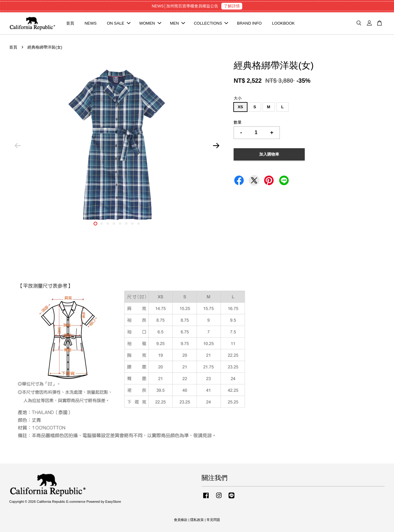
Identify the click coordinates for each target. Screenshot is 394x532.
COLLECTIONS (211, 23)
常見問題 (213, 520)
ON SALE (119, 23)
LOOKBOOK (283, 23)
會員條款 (181, 520)
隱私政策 (197, 520)
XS (240, 107)
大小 (238, 98)
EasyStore (113, 502)
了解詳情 (232, 6)
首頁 (70, 23)
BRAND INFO (249, 23)
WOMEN (150, 23)
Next (216, 146)
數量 (238, 122)
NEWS (91, 23)
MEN (177, 23)
